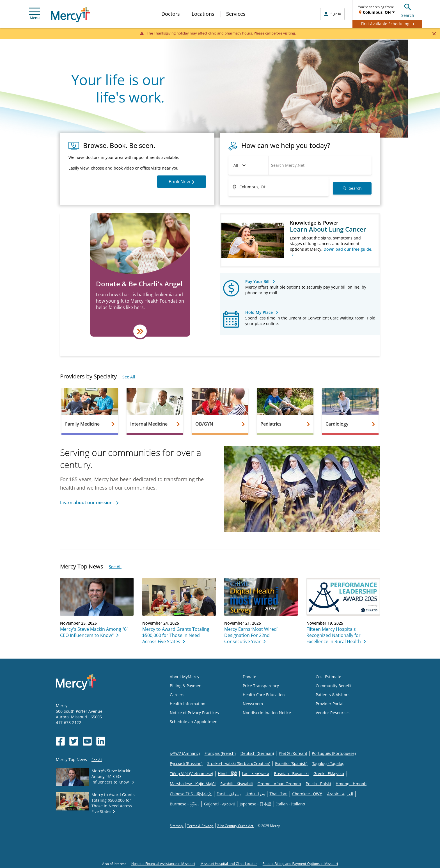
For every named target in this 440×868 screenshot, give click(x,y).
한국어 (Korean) (293, 753)
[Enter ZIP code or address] (279, 187)
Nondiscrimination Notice (267, 713)
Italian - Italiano (291, 804)
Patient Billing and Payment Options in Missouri (300, 864)
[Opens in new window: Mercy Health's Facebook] (60, 741)
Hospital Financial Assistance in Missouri (163, 864)
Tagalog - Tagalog (328, 763)
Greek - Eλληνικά (329, 774)
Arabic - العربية (340, 794)
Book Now (182, 182)
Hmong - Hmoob (351, 784)
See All (129, 377)
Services (236, 14)
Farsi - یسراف (229, 794)
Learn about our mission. (87, 502)
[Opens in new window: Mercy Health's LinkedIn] (101, 741)
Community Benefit (334, 686)
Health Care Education (264, 695)
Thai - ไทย (279, 794)
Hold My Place (259, 312)
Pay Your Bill (257, 281)
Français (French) (220, 753)
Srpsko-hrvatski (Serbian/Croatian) (239, 763)
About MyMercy (185, 677)
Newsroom (253, 704)
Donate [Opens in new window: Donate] (249, 677)
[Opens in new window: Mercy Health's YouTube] (87, 741)
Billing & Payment (186, 686)
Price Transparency (261, 686)
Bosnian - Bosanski (291, 774)
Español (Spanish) (291, 763)
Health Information (188, 704)
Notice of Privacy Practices (194, 713)
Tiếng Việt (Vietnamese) (191, 774)
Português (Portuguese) (334, 753)
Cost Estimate (328, 677)
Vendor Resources (333, 713)
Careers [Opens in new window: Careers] (177, 695)
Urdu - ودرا (255, 794)
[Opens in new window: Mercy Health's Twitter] (74, 741)
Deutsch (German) (257, 753)
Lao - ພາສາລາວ (255, 774)
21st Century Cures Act (236, 826)
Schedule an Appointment (194, 722)
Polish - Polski (318, 784)
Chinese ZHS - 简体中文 (191, 794)
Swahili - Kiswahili (236, 784)
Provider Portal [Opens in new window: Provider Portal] (330, 704)
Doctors (171, 14)
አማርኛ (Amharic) (185, 753)
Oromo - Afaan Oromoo (279, 784)
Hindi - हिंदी (227, 774)
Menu (35, 14)
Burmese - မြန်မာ (185, 804)
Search (408, 10)
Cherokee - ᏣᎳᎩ (307, 794)
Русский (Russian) (186, 763)
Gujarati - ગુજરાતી (219, 804)
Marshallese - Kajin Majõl (193, 784)
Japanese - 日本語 (255, 804)
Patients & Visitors (333, 695)
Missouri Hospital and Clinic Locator (229, 864)
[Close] (434, 33)
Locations (203, 14)
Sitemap (177, 826)
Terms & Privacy (200, 826)
